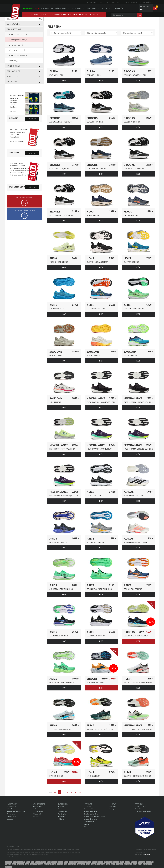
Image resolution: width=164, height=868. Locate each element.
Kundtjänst (92, 2)
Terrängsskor (81, 864)
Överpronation (89, 822)
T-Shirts (113, 864)
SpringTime (139, 809)
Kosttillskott (87, 862)
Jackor (66, 862)
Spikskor (33, 864)
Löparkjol (100, 862)
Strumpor (60, 864)
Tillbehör (118, 8)
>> (80, 792)
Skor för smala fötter (91, 814)
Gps (48, 862)
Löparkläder (47, 8)
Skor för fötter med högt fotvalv (95, 816)
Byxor (37, 862)
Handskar (54, 862)
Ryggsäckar (21, 864)
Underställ (120, 864)
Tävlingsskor (77, 8)
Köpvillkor (11, 809)
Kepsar (71, 862)
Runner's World (141, 806)
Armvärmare (17, 862)
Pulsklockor (150, 862)
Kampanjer (28, 8)
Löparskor (116, 862)
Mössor (122, 862)
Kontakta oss (11, 806)
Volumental (37, 814)
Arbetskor (9, 862)
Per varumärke (89, 809)
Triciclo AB (147, 854)
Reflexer (8, 864)
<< (55, 792)
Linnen (94, 862)
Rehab (14, 864)
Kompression (78, 862)
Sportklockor (48, 864)
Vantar (135, 864)
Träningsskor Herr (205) (20, 40)
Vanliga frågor (12, 816)
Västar (140, 864)
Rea (37, 8)
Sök (40, 19)
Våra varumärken (146, 2)
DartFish (36, 816)
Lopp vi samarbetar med (143, 811)
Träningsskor (62, 8)
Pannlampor (142, 862)
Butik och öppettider (107, 2)
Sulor (66, 864)
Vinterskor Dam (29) (17, 45)
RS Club (120, 2)
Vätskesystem (147, 864)
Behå (23, 862)
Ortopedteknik (131, 2)
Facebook (113, 806)
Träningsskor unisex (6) (18, 55)
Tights (88, 864)
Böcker (28, 862)
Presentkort (11, 814)
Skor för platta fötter (91, 819)
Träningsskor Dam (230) (18, 34)
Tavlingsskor (72, 864)
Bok (33, 862)
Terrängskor (92, 8)
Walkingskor (128, 864)
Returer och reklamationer (16, 811)
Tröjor (108, 864)
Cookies (10, 819)
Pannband (134, 862)
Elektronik (106, 8)
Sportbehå (40, 864)
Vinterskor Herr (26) (17, 50)
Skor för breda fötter (91, 811)
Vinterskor (9, 867)
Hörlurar (60, 862)
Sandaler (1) (14, 61)
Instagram (113, 809)
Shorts (27, 864)
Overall (128, 862)
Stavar (54, 864)
